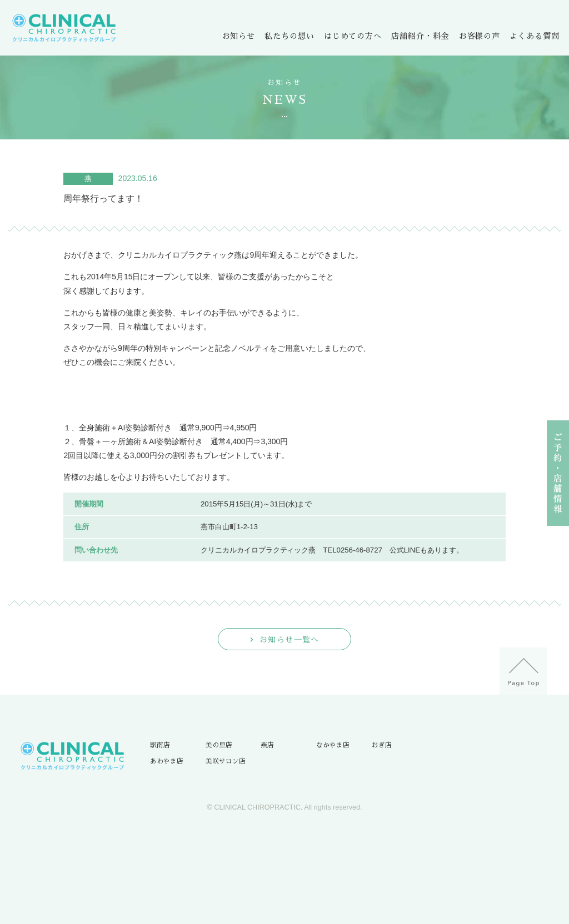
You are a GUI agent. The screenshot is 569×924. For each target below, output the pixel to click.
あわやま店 (167, 761)
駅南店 (160, 745)
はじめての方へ (353, 36)
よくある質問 (534, 36)
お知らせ (239, 36)
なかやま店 (333, 745)
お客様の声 (480, 36)
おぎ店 (382, 745)
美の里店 (219, 745)
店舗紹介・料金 (420, 36)
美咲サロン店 (226, 761)
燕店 (267, 745)
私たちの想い (289, 36)
